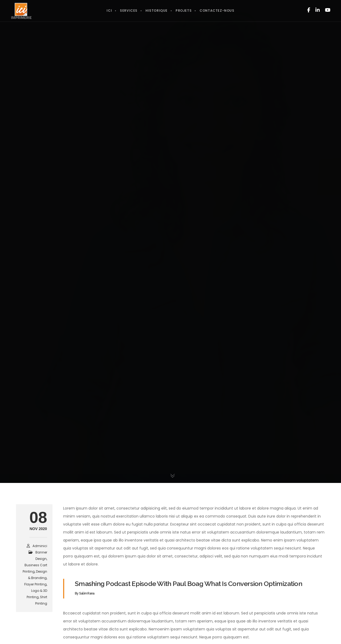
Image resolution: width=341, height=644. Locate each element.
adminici (40, 546)
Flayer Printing (35, 584)
